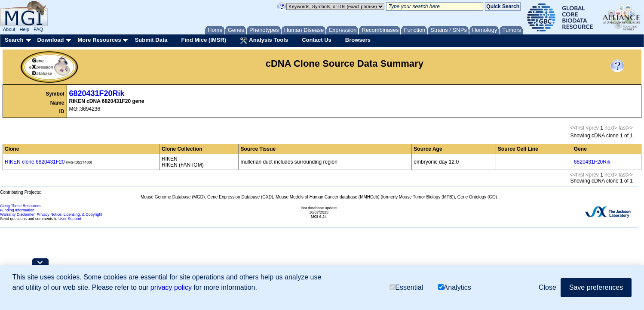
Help (24, 29)
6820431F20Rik (97, 93)
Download (50, 40)
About (9, 29)
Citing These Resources (21, 206)
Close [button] (547, 287)
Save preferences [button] (596, 287)
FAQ (38, 29)
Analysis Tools (264, 40)
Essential (406, 287)
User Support (70, 219)
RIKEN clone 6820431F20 (35, 162)
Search (14, 40)
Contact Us (317, 40)
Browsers (358, 40)
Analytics (455, 287)
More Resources (99, 40)
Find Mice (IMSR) (204, 40)
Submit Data (151, 40)
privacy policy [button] (171, 287)
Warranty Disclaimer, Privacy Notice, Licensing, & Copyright (51, 214)
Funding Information (17, 210)
